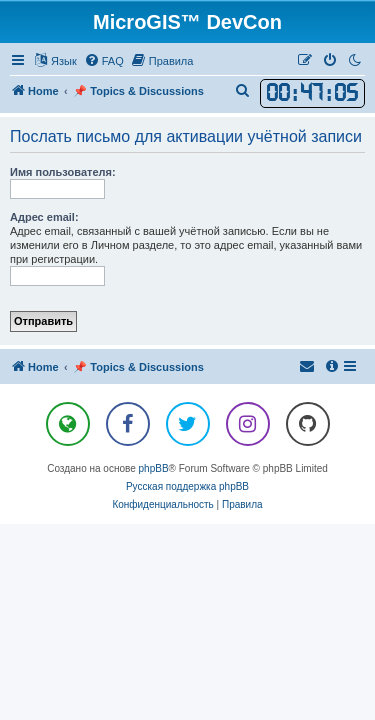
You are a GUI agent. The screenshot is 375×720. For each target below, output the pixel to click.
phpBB (154, 468)
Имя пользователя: (63, 172)
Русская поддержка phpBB (187, 486)
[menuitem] (104, 61)
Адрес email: (44, 217)
